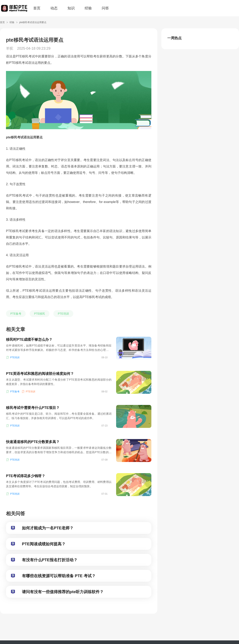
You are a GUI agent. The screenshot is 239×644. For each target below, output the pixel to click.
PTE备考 (16, 314)
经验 (88, 8)
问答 (105, 8)
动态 (54, 8)
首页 (37, 8)
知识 (71, 8)
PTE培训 (63, 314)
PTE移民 (40, 314)
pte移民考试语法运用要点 (33, 22)
